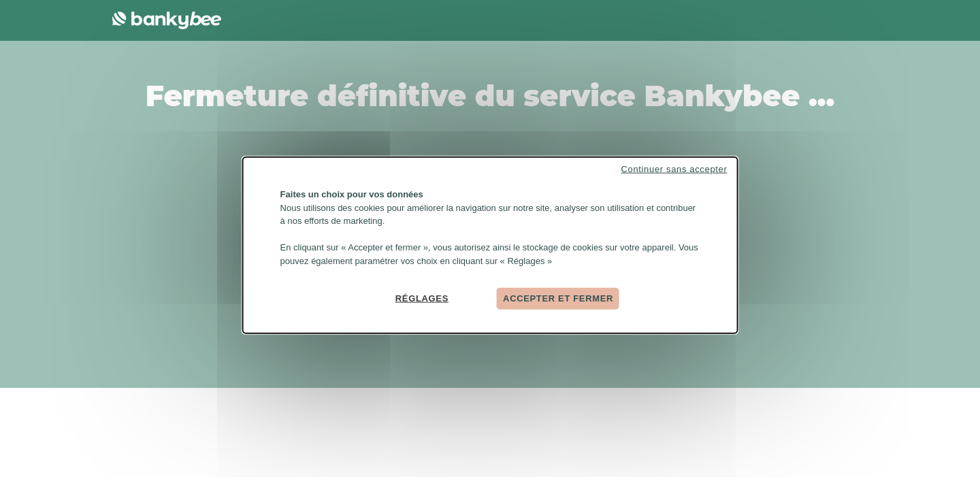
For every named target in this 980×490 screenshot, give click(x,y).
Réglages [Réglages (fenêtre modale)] (422, 298)
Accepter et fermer (558, 298)
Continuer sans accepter (674, 169)
